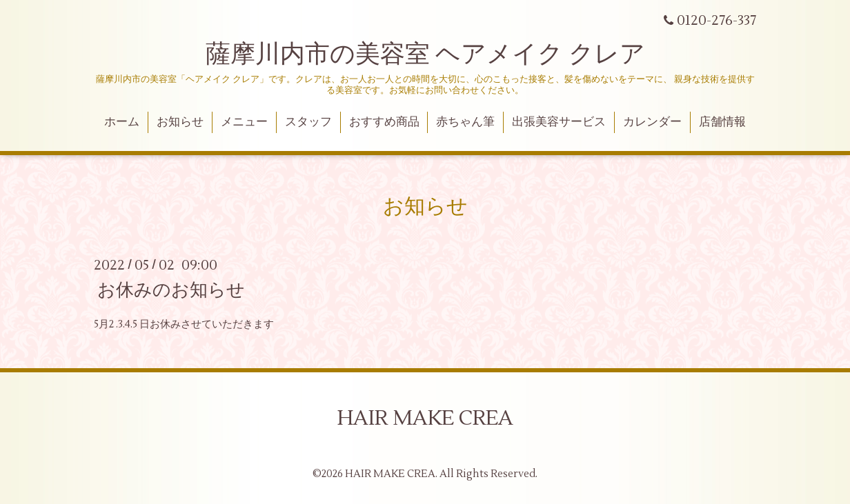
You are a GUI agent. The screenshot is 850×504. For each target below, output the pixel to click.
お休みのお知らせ (171, 290)
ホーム (122, 122)
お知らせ (180, 122)
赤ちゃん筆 (465, 122)
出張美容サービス (559, 122)
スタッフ (308, 122)
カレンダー (652, 122)
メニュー (244, 122)
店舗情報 (722, 122)
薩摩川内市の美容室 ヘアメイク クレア (425, 54)
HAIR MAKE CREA (425, 418)
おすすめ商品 (384, 122)
